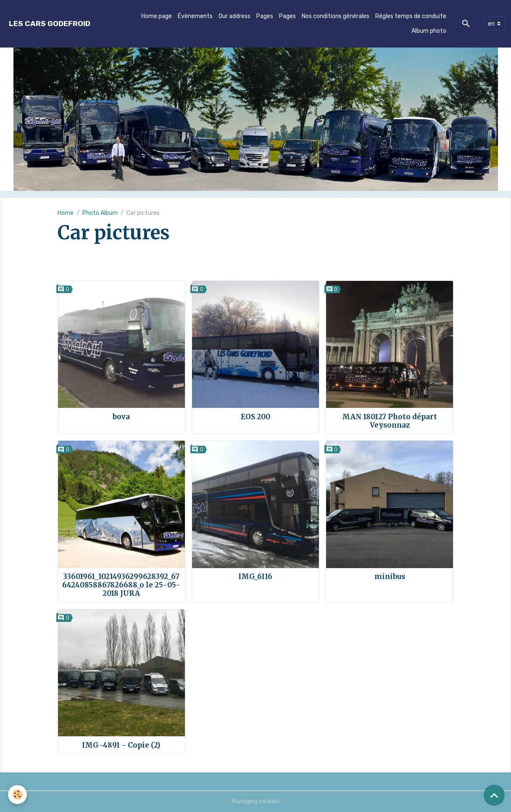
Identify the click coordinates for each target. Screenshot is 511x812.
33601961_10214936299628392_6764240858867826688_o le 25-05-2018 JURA (121, 585)
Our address (234, 16)
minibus (390, 577)
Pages (265, 16)
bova (121, 417)
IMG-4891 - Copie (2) (121, 745)
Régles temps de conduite (411, 16)
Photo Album (100, 213)
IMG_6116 (255, 577)
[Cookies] (18, 795)
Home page (157, 16)
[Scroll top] (494, 795)
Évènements (195, 16)
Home (66, 213)
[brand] (50, 24)
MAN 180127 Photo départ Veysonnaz (390, 421)
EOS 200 (255, 417)
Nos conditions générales (336, 16)
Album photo (429, 31)
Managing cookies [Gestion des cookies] (256, 801)
